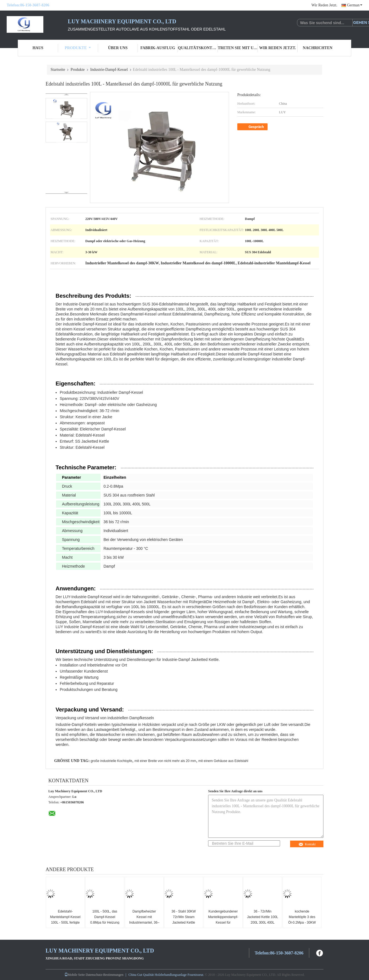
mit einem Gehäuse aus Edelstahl (223, 761)
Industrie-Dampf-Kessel (109, 70)
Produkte (78, 48)
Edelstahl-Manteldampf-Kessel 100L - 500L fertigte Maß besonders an (65, 920)
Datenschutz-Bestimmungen (104, 975)
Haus (38, 48)
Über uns (118, 48)
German (355, 5)
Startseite (58, 70)
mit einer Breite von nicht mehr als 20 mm (165, 761)
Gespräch (253, 127)
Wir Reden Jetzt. (324, 5)
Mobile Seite (75, 975)
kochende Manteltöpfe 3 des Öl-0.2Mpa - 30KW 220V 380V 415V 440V (302, 923)
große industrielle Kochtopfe (111, 761)
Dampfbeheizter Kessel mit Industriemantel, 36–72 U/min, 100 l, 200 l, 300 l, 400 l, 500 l (144, 923)
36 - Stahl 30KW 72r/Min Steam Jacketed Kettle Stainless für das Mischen (184, 923)
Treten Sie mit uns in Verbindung (238, 48)
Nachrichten (318, 48)
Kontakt (307, 844)
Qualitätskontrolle (198, 48)
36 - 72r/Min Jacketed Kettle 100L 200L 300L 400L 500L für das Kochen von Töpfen (263, 923)
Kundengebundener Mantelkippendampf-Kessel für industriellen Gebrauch (223, 923)
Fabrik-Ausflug (158, 48)
